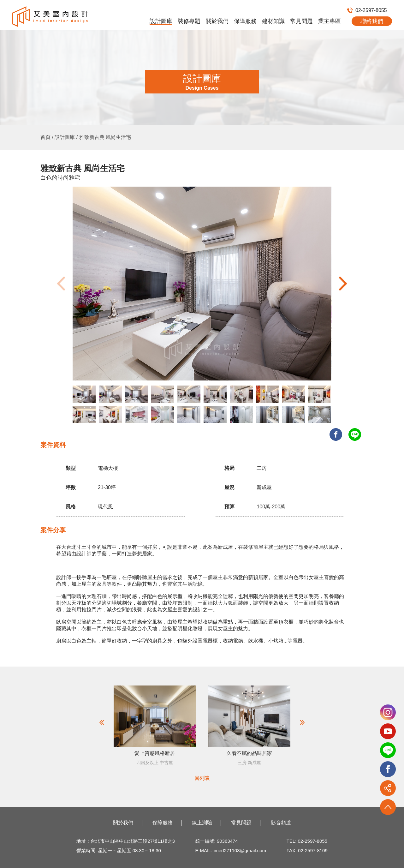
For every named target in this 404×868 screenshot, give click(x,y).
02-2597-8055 (367, 10)
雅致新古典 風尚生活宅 (105, 137)
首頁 (45, 137)
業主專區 (330, 21)
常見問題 (301, 21)
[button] (343, 284)
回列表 (202, 778)
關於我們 (217, 21)
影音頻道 (281, 823)
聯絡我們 (372, 21)
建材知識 (273, 21)
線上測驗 (202, 823)
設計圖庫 (161, 21)
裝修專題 (189, 21)
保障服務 (245, 21)
